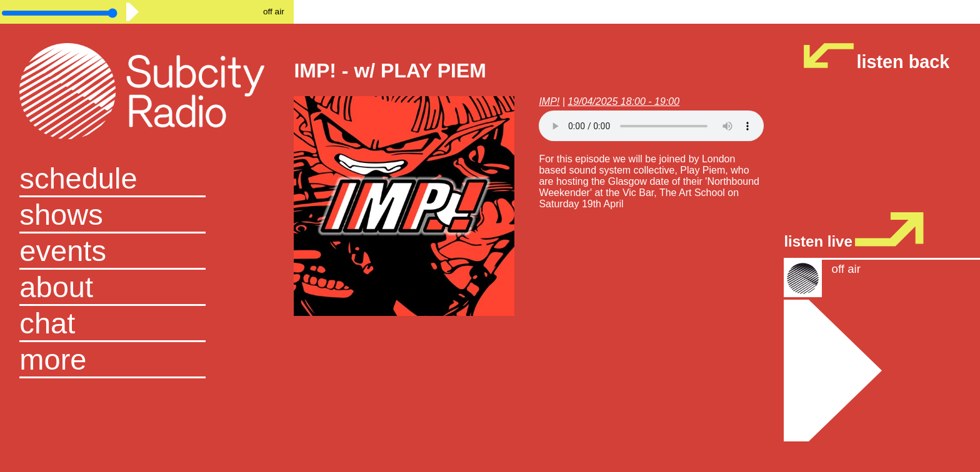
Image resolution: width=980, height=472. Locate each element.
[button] (147, 360)
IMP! (549, 101)
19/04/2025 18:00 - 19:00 (623, 101)
